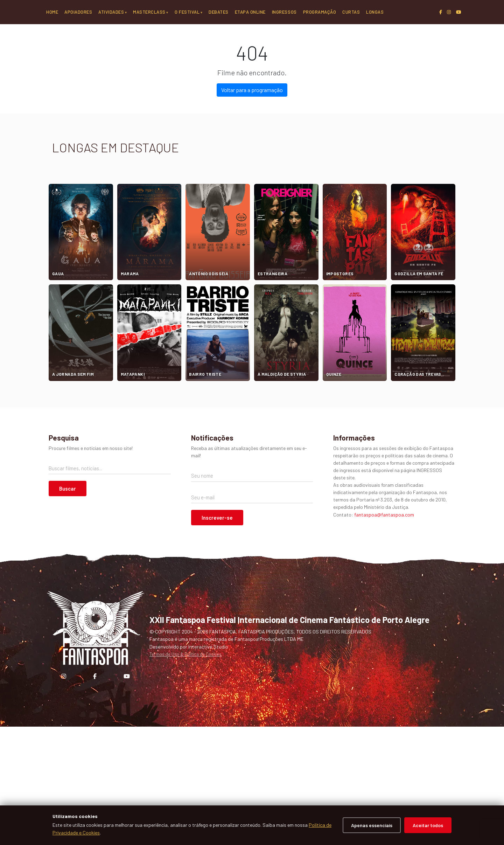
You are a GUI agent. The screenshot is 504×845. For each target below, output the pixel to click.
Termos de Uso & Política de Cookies (185, 773)
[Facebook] (441, 12)
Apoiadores (78, 12)
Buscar (68, 607)
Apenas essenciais (372, 825)
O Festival (187, 12)
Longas (375, 12)
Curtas (351, 12)
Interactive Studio (208, 765)
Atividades (111, 12)
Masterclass (149, 12)
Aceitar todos (428, 825)
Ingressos (284, 12)
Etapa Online (250, 12)
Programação (320, 12)
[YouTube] (458, 12)
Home (52, 12)
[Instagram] (449, 12)
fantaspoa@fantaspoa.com (384, 633)
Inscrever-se (217, 636)
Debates (219, 12)
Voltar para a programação (252, 208)
